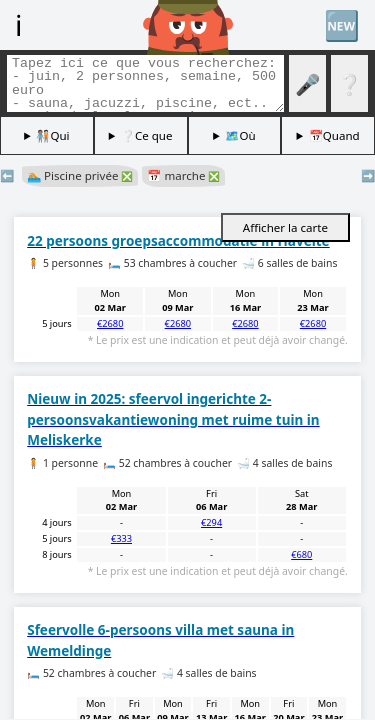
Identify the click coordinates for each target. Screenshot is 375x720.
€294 (211, 522)
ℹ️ (18, 24)
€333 (121, 538)
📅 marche (183, 175)
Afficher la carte (285, 227)
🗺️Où (240, 135)
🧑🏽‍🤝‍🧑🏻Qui (52, 135)
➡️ (368, 175)
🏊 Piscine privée (80, 175)
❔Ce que (147, 135)
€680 (301, 554)
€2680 (110, 323)
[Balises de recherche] (145, 83)
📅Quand (334, 135)
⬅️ (7, 175)
